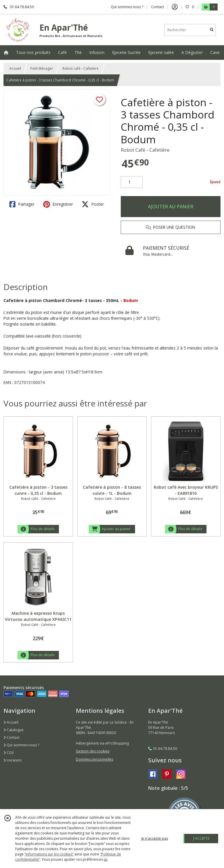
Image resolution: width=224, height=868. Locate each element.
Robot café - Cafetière (80, 68)
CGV (9, 753)
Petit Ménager (42, 68)
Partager (22, 204)
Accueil (15, 68)
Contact (157, 7)
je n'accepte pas (155, 838)
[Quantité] (132, 182)
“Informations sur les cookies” (49, 854)
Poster (93, 204)
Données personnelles (94, 759)
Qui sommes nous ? (21, 745)
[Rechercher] (212, 30)
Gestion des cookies (93, 751)
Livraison (13, 760)
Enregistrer (58, 204)
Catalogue (14, 730)
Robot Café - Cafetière (145, 150)
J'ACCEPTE (201, 838)
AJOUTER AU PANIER (171, 207)
